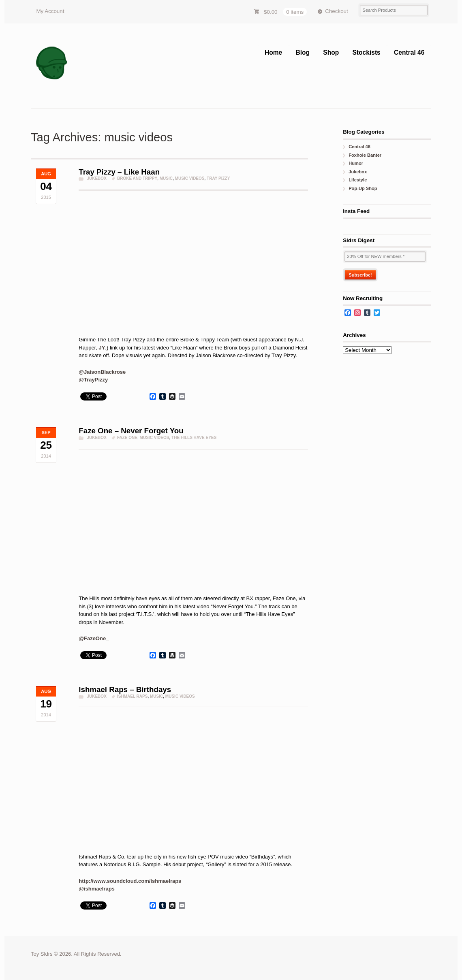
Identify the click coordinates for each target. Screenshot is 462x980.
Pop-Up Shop (363, 188)
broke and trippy (137, 178)
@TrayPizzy (93, 380)
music (166, 178)
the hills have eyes (194, 438)
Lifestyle (358, 180)
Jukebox (96, 178)
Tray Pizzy (218, 178)
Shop (331, 52)
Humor (356, 163)
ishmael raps (133, 696)
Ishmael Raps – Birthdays (125, 689)
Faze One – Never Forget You (131, 431)
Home (273, 52)
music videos (190, 178)
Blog (303, 52)
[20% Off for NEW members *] (385, 257)
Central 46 (409, 52)
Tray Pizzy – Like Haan (119, 172)
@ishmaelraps (97, 889)
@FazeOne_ (94, 638)
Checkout (336, 11)
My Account (50, 11)
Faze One (127, 438)
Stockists (366, 52)
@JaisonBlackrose (102, 372)
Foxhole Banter (365, 155)
